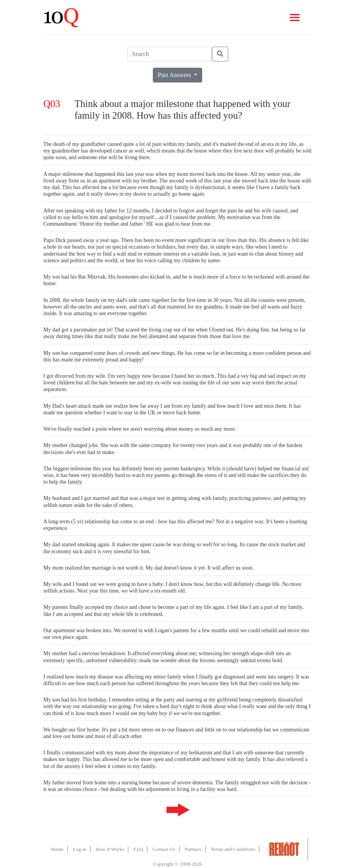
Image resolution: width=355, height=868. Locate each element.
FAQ (138, 849)
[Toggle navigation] (295, 18)
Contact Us (164, 849)
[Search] (170, 54)
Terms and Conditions (233, 849)
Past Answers (175, 75)
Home (57, 849)
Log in (79, 849)
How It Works (110, 849)
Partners (193, 849)
